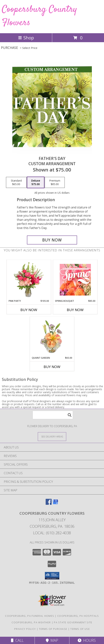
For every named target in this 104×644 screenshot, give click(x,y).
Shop (26, 38)
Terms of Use (80, 629)
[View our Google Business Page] (55, 504)
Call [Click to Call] (17, 640)
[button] (52, 576)
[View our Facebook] (49, 504)
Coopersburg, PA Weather (31, 622)
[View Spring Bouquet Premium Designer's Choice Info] (75, 280)
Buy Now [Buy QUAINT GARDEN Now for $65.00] (52, 367)
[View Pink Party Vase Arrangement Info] (29, 280)
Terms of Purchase (53, 629)
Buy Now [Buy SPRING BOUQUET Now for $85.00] (75, 310)
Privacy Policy (25, 629)
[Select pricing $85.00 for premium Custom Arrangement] (55, 183)
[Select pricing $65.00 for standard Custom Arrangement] (16, 183)
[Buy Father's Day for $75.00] (52, 240)
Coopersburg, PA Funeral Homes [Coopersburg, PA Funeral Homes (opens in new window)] (30, 616)
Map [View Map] (52, 640)
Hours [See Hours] (87, 640)
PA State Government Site (73, 622)
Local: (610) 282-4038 (52, 533)
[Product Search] (53, 415)
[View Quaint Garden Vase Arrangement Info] (52, 336)
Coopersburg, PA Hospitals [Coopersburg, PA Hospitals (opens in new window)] (78, 616)
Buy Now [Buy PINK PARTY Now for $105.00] (29, 310)
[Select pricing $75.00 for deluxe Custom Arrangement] (36, 183)
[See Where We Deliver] (52, 436)
